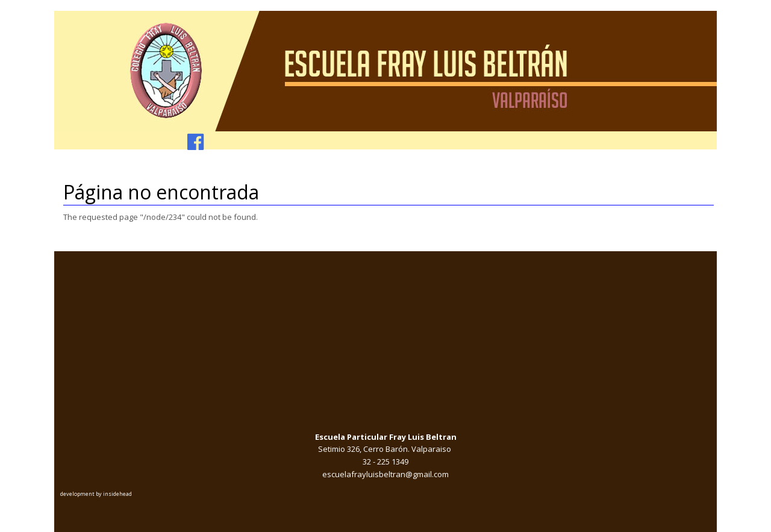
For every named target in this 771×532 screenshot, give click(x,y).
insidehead (117, 494)
